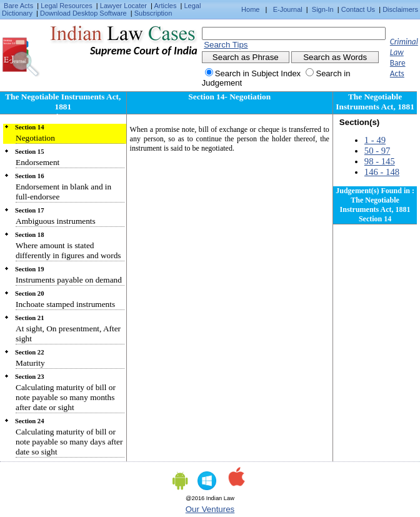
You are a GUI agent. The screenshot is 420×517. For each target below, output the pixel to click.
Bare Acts (18, 6)
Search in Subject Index (258, 73)
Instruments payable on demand (69, 280)
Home (250, 9)
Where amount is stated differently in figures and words (68, 250)
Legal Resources (67, 6)
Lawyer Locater (123, 6)
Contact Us (358, 9)
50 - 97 (377, 151)
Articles (165, 6)
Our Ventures (210, 509)
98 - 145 (380, 161)
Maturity (30, 363)
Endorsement (37, 162)
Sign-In (323, 9)
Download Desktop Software (83, 13)
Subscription (153, 13)
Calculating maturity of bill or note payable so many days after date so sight (69, 442)
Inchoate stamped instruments (65, 304)
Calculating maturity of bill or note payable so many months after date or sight (66, 397)
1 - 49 (375, 140)
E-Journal (288, 9)
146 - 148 (382, 172)
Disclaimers (400, 9)
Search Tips (226, 45)
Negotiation (35, 138)
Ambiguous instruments (56, 221)
